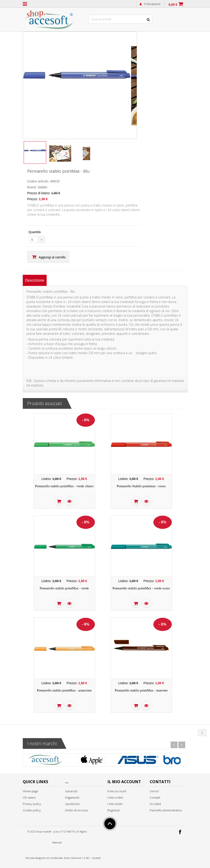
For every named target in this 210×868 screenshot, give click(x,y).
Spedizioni (72, 804)
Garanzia (71, 791)
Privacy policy (32, 804)
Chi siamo (29, 797)
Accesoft (96, 858)
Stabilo (42, 187)
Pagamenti (72, 797)
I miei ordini (115, 797)
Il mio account (152, 4)
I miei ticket (115, 804)
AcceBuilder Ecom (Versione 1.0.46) (70, 858)
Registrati (114, 810)
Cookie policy (32, 810)
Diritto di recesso (77, 810)
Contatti (155, 797)
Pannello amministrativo (166, 810)
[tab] (35, 280)
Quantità (35, 232)
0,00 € (173, 5)
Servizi (154, 791)
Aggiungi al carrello (52, 257)
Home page (30, 791)
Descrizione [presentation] (35, 280)
